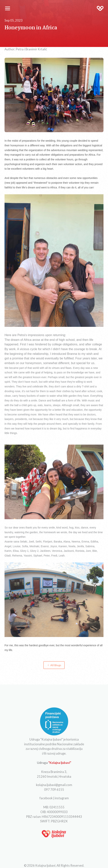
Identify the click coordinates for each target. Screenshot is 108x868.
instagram (62, 798)
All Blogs (54, 665)
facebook (46, 798)
